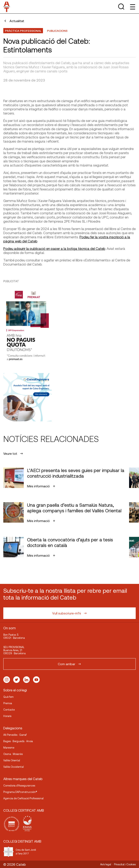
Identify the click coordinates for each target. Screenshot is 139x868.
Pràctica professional (23, 31)
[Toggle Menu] (132, 7)
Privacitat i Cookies (125, 864)
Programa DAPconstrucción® (20, 792)
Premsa (8, 703)
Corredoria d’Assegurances (19, 785)
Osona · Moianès (13, 754)
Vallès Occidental (14, 767)
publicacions (57, 31)
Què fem (8, 697)
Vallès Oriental (12, 760)
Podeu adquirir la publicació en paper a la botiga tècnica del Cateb (54, 248)
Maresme (9, 748)
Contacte (9, 710)
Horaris (7, 716)
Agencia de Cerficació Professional (23, 798)
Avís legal (106, 864)
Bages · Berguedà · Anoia (18, 741)
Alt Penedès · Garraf (15, 735)
